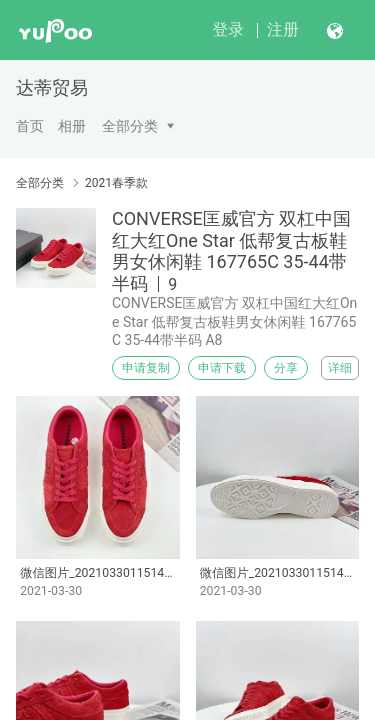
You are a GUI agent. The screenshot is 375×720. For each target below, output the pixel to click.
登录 (228, 29)
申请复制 (146, 368)
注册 (283, 29)
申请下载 (222, 368)
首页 (30, 126)
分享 (286, 368)
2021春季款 (116, 183)
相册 (72, 126)
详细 (340, 368)
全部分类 (130, 126)
